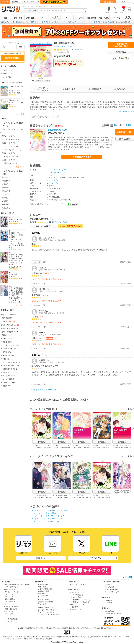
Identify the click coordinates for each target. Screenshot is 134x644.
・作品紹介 (107, 585)
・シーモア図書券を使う (45, 608)
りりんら (20, 222)
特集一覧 (6, 359)
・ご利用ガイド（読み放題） (80, 602)
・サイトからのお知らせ (45, 612)
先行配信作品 (7, 342)
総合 (6, 18)
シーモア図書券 (8, 379)
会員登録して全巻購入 (82, 157)
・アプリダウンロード (78, 585)
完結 (33, 117)
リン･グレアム (125, 493)
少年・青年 (18, 18)
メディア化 (116, 18)
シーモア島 (35, 2)
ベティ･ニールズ (15, 102)
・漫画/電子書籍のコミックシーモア (16, 585)
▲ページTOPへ (128, 577)
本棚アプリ (7, 386)
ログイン (125, 2)
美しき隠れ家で (109, 22)
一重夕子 (5, 205)
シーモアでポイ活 (9, 349)
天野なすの (6, 194)
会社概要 (21, 628)
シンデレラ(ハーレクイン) (12, 150)
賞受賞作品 (7, 352)
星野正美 (5, 177)
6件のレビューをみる (60, 222)
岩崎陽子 (5, 201)
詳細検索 (6, 372)
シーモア (5, 2)
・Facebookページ (110, 600)
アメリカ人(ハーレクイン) (12, 156)
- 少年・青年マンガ (11, 587)
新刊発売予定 (7, 318)
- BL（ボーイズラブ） (12, 592)
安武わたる (6, 191)
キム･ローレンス (38, 448)
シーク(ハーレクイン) (10, 146)
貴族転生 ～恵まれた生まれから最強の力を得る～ (16, 235)
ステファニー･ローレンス (80, 497)
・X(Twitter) (107, 603)
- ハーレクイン (10, 604)
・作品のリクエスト (77, 605)
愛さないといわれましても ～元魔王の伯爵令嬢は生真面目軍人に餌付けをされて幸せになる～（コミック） (16, 260)
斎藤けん (12, 277)
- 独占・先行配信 (10, 609)
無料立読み (42, 442)
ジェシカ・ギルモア (59, 448)
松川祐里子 (18, 93)
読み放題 (15, 2)
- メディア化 (9, 611)
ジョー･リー (59, 497)
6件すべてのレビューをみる (45, 390)
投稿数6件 (68, 50)
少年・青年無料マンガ (10, 332)
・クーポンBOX (42, 596)
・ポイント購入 (42, 587)
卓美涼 (56, 46)
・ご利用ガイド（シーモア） (80, 600)
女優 (50, 175)
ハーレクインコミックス (48, 22)
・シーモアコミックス (111, 592)
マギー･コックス (67, 46)
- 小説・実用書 (10, 602)
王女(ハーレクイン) (9, 153)
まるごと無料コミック (10, 325)
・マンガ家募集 (109, 587)
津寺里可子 (6, 181)
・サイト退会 (41, 604)
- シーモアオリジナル (12, 606)
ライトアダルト (128, 18)
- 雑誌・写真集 (10, 599)
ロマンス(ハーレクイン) (11, 140)
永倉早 (14, 300)
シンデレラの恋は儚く (16, 88)
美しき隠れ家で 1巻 (57, 130)
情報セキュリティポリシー (54, 628)
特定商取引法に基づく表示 (71, 628)
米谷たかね (6, 208)
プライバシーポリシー (38, 628)
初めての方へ (7, 74)
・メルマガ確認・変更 (45, 589)
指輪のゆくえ (13, 100)
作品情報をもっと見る (126, 111)
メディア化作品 (8, 355)
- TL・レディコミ (11, 594)
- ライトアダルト (10, 614)
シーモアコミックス (55, 18)
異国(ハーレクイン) (9, 160)
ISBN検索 (97, 628)
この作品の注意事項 (41, 81)
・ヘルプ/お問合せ (76, 595)
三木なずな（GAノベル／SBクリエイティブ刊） (16, 241)
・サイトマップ (75, 609)
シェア (63, 204)
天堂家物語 (13, 274)
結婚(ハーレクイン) (9, 143)
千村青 (126, 448)
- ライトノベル (10, 597)
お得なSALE (7, 339)
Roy (10, 222)
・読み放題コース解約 (45, 602)
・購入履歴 (40, 594)
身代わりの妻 (42, 495)
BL (43, 18)
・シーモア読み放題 (10, 619)
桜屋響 (117, 493)
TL (67, 18)
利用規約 (27, 628)
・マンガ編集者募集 (110, 589)
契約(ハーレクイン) (9, 136)
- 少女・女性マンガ (11, 589)
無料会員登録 (108, 2)
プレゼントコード (9, 383)
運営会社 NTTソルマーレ (108, 628)
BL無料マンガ (7, 335)
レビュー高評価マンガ (11, 366)
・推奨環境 (74, 607)
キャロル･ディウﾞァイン (100, 448)
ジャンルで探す (31, 10)
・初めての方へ (75, 597)
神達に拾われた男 (15, 219)
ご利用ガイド (7, 70)
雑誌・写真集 (104, 18)
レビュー (25, 2)
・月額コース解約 (43, 599)
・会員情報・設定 (43, 591)
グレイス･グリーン (38, 497)
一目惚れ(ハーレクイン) (11, 163)
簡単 (113, 125)
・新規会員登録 (42, 584)
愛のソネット (82, 495)
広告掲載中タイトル (10, 369)
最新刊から (130, 125)
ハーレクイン (83, 22)
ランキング (8, 321)
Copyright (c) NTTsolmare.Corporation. (67, 642)
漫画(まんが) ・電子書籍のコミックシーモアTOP (19, 22)
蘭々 (14, 222)
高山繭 (68, 448)
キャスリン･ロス (118, 448)
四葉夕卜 (12, 298)
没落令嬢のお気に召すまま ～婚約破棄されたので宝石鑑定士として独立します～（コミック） (16, 292)
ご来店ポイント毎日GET (12, 345)
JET (109, 448)
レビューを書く (60, 52)
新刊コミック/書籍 (9, 315)
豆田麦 (19, 267)
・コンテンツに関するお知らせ (48, 614)
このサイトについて (86, 628)
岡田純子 (5, 188)
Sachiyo (66, 497)
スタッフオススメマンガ (12, 362)
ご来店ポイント (41, 558)
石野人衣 (12, 267)
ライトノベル (79, 18)
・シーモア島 (75, 592)
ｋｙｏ (16, 245)
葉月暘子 (5, 198)
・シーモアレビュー (10, 621)
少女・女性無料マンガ (10, 328)
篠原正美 (47, 448)
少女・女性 (30, 18)
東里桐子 (5, 184)
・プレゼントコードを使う (46, 610)
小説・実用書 (91, 18)
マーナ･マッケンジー (79, 448)
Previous (32, 428)
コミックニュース (9, 376)
